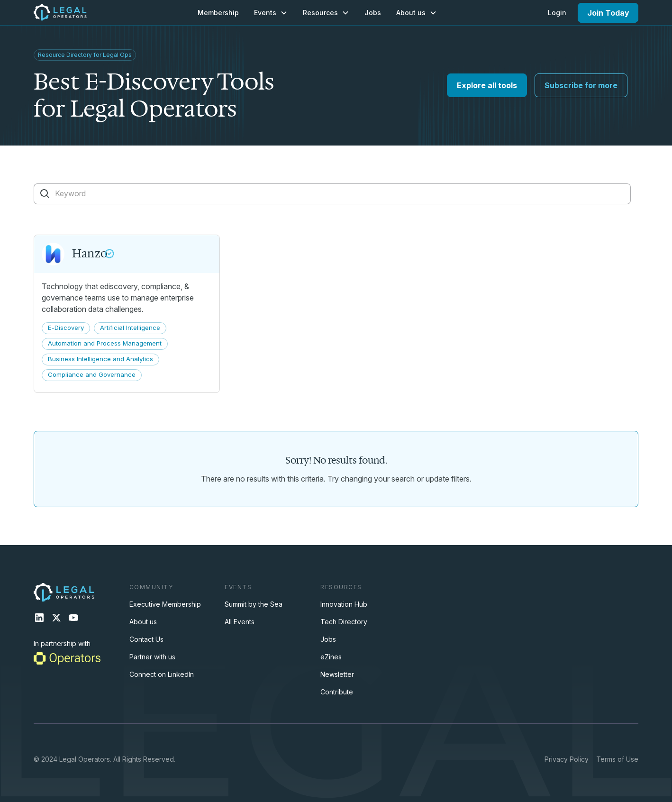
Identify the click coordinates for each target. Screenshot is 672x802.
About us (143, 622)
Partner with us (152, 657)
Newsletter (337, 674)
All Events (240, 622)
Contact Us (146, 639)
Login (557, 13)
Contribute (337, 692)
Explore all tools (487, 85)
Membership (218, 13)
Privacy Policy (567, 759)
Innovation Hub (344, 604)
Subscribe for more (581, 85)
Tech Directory (344, 622)
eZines (331, 657)
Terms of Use (617, 759)
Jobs (373, 13)
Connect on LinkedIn (162, 674)
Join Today (608, 13)
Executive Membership (165, 604)
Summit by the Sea (254, 604)
